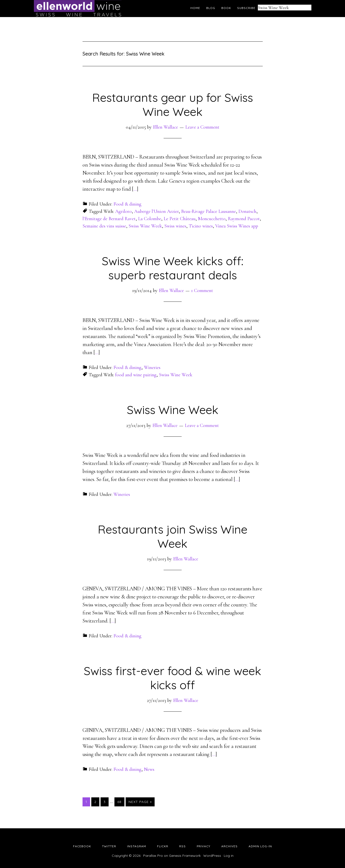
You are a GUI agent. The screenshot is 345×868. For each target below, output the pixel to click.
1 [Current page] (88, 802)
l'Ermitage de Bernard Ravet (109, 219)
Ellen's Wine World (78, 9)
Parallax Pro (153, 856)
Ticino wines (201, 226)
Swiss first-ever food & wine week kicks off (172, 678)
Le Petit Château (180, 219)
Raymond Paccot (244, 219)
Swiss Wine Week (145, 226)
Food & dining (127, 204)
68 (121, 802)
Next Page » (140, 802)
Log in (229, 856)
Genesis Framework (185, 856)
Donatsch (247, 211)
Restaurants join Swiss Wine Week (172, 536)
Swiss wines (175, 226)
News (149, 769)
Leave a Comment (202, 127)
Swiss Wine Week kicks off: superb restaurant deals (173, 268)
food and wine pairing (136, 375)
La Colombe (150, 219)
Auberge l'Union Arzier (156, 211)
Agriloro (123, 211)
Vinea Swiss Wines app (237, 226)
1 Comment (202, 291)
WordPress (212, 856)
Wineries (152, 368)
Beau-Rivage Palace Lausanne (209, 211)
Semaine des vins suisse (104, 226)
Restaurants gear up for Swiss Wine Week (172, 104)
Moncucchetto (212, 219)
